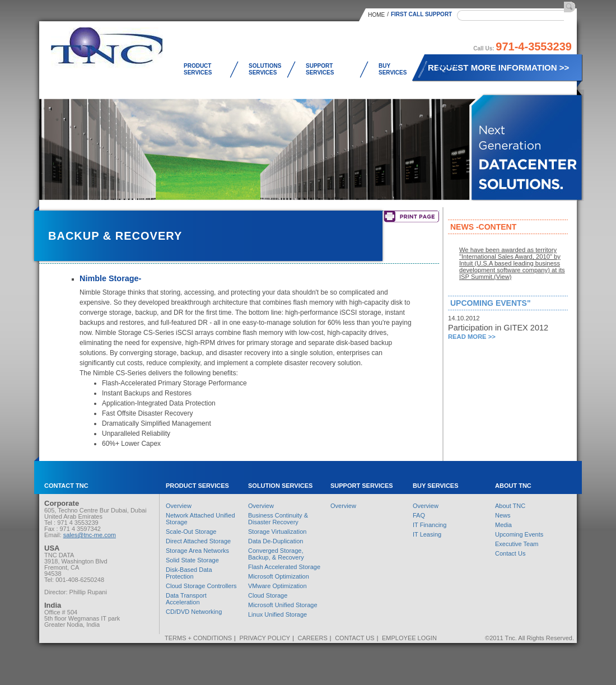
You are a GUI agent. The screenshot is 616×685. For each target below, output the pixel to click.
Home (376, 15)
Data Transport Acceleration (186, 599)
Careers (313, 638)
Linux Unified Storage (277, 614)
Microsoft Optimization (279, 576)
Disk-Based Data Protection (189, 573)
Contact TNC (66, 486)
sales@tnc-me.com (90, 535)
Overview (179, 506)
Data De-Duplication (276, 541)
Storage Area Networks (197, 551)
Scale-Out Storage (191, 532)
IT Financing (430, 525)
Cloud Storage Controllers (201, 586)
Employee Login (409, 638)
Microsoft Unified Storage (283, 605)
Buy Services (393, 69)
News (503, 515)
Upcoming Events (519, 534)
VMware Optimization (277, 586)
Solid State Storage (192, 560)
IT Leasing (427, 534)
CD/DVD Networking (194, 612)
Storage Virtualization (277, 532)
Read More (472, 337)
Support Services (320, 69)
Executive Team (517, 544)
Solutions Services (265, 69)
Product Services (198, 69)
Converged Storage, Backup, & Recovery (276, 554)
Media (503, 525)
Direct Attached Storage (198, 541)
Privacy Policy (265, 638)
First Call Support (421, 14)
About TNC (447, 69)
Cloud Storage (268, 595)
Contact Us (510, 553)
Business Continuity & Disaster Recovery (278, 519)
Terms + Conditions (198, 638)
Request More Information (498, 67)
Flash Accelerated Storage (284, 567)
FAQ (419, 515)
